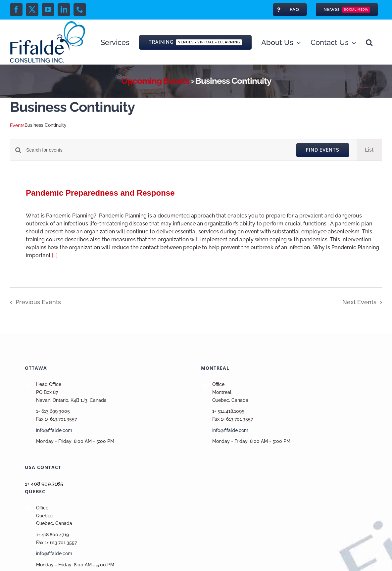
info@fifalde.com (54, 430)
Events (17, 125)
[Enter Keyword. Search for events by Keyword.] (157, 150)
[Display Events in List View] (369, 150)
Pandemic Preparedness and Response (100, 193)
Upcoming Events (155, 81)
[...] (55, 255)
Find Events (323, 150)
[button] (369, 42)
